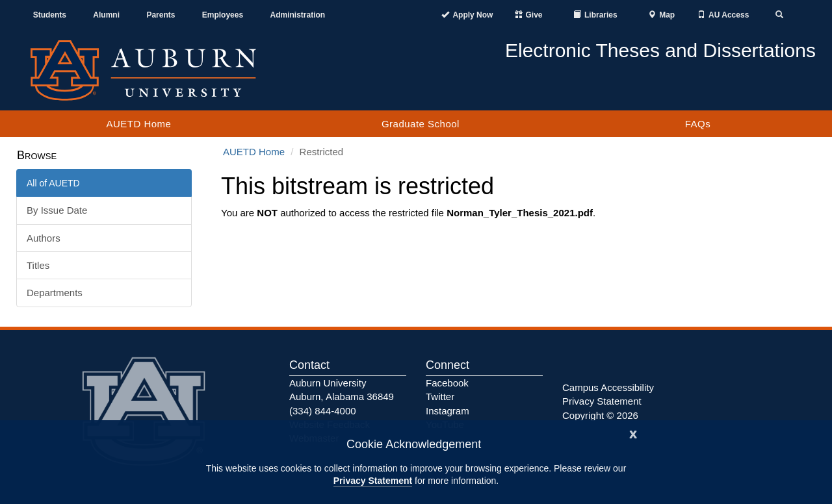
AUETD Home (138, 124)
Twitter (440, 397)
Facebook (447, 383)
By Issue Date (57, 210)
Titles (38, 265)
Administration (297, 15)
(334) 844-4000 (323, 411)
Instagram (448, 411)
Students (50, 15)
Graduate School (421, 124)
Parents (161, 15)
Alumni (106, 15)
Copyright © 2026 (600, 415)
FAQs (698, 124)
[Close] (633, 433)
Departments (55, 293)
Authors (44, 238)
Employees (223, 15)
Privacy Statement (373, 481)
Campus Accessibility (608, 387)
